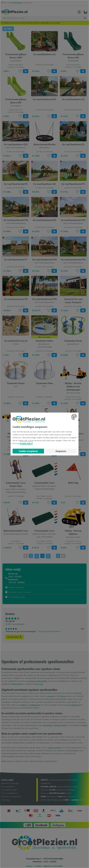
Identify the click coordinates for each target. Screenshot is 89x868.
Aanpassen (61, 451)
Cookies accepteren (28, 451)
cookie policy (26, 443)
